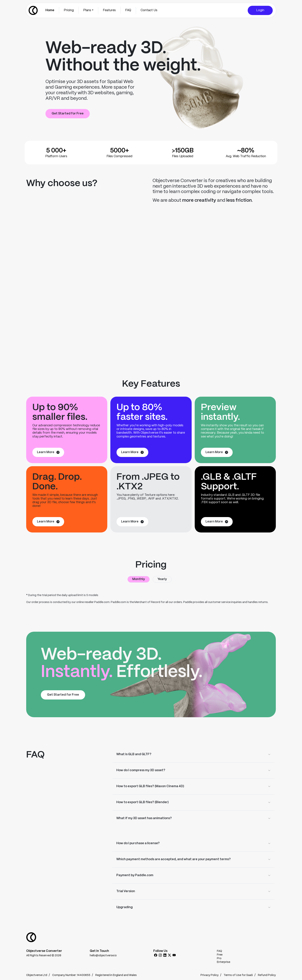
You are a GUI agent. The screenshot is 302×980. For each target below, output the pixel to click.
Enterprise (224, 962)
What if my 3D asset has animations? (144, 818)
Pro (219, 958)
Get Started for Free (68, 114)
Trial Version (126, 891)
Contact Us (149, 10)
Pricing (69, 10)
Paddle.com (102, 602)
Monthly (139, 579)
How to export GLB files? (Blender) (143, 802)
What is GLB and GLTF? (134, 754)
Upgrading (125, 907)
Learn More (48, 452)
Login (260, 10)
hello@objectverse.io (103, 956)
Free (220, 955)
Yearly (162, 579)
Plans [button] (87, 10)
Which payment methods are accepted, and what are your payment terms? (174, 859)
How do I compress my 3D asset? (141, 770)
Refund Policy (267, 975)
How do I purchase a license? (138, 843)
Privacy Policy (210, 975)
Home (50, 10)
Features (109, 10)
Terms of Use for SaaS (238, 975)
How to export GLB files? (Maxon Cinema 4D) (150, 786)
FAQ (128, 10)
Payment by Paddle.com (135, 875)
